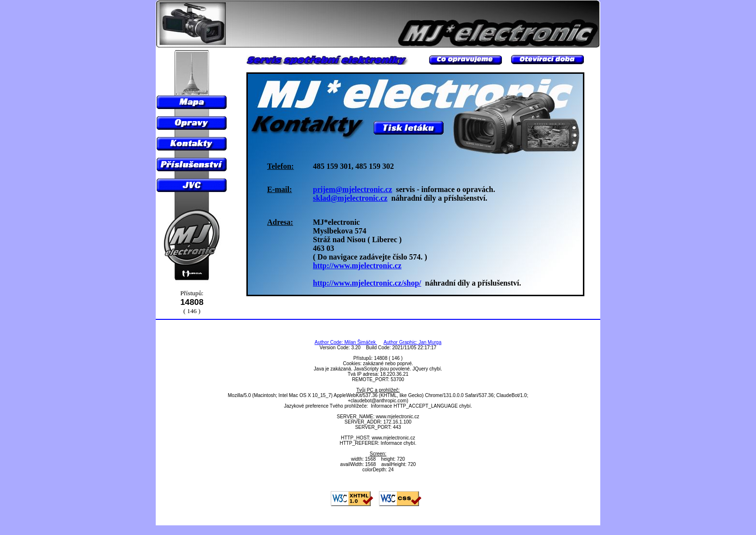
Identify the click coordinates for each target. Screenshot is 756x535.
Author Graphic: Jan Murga (412, 342)
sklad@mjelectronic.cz (350, 198)
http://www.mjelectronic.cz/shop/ (367, 283)
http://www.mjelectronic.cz (357, 266)
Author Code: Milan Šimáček (346, 342)
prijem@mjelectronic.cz (352, 189)
